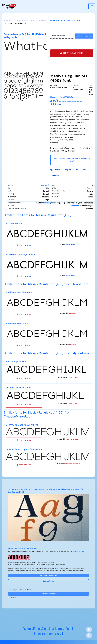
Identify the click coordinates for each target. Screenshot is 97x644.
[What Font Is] (9, 6)
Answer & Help (78, 552)
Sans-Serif (44, 185)
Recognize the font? (48, 575)
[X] (89, 635)
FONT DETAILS (24, 245)
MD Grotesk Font (15, 223)
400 (84, 170)
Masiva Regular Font (16, 362)
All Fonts (23, 21)
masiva (58, 170)
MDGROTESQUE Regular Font (21, 255)
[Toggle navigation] (92, 6)
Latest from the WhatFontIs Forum (23, 548)
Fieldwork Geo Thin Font (18, 324)
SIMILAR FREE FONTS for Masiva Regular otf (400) (72, 160)
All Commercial (39, 21)
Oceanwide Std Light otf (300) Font (24, 449)
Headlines (75, 206)
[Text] (62, 36)
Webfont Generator (48, 594)
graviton (56, 175)
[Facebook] (89, 630)
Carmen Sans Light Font (18, 388)
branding (47, 203)
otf (77, 170)
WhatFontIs (10, 21)
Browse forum (48, 581)
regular (68, 170)
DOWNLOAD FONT (72, 53)
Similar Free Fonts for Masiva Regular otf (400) (38, 215)
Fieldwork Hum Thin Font (19, 292)
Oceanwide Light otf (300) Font (22, 425)
